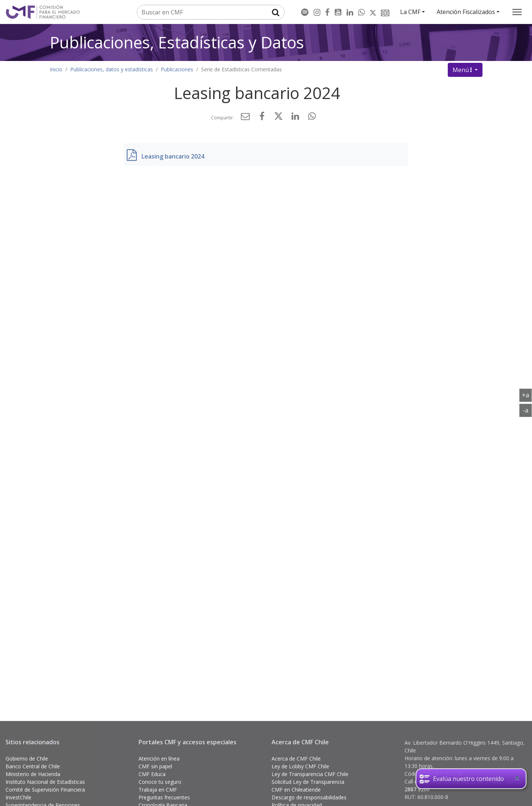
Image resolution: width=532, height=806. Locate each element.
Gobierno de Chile (27, 759)
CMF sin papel (155, 766)
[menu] (517, 12)
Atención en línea (159, 759)
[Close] (517, 778)
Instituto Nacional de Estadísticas (45, 782)
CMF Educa (152, 774)
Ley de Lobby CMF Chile (300, 766)
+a (527, 395)
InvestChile (18, 797)
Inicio (56, 69)
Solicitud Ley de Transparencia (308, 782)
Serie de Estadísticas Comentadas (241, 69)
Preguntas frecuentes (164, 797)
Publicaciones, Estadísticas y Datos (177, 42)
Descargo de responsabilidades (309, 797)
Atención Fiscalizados (466, 12)
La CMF (410, 12)
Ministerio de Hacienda (33, 774)
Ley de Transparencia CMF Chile (310, 774)
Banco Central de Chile (33, 766)
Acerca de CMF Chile (296, 759)
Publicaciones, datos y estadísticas (112, 69)
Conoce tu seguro (160, 782)
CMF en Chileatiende (296, 790)
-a (527, 410)
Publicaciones (177, 69)
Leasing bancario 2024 (173, 156)
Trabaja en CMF (158, 790)
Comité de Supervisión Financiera (45, 790)
